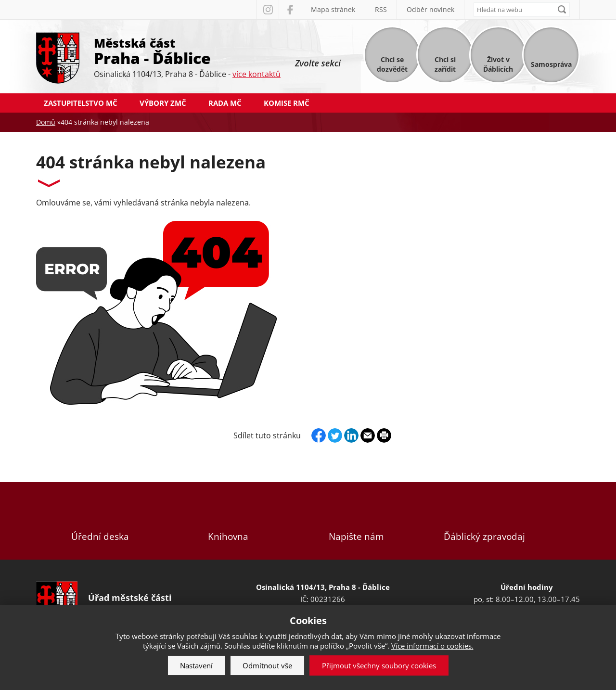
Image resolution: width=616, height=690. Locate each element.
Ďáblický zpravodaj (484, 521)
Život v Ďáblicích (498, 64)
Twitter (335, 435)
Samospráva (551, 64)
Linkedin (351, 435)
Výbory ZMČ (163, 103)
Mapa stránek (333, 9)
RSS (381, 9)
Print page (384, 435)
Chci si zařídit (445, 64)
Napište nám (356, 521)
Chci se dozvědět (392, 64)
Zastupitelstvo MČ (81, 103)
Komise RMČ (287, 103)
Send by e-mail (368, 435)
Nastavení (196, 665)
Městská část (187, 51)
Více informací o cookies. (432, 646)
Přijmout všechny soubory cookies (379, 665)
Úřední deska (100, 521)
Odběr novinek (430, 9)
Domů (46, 122)
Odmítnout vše (267, 665)
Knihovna (228, 521)
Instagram (268, 10)
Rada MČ (225, 103)
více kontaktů (257, 74)
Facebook (290, 10)
